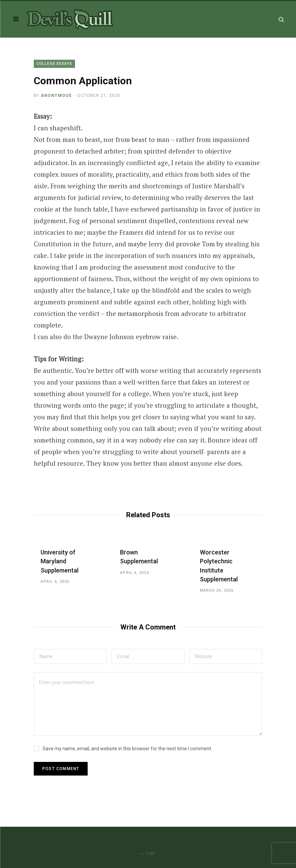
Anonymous (56, 96)
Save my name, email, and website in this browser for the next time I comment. (127, 749)
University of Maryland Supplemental (60, 561)
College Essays (54, 64)
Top (148, 854)
